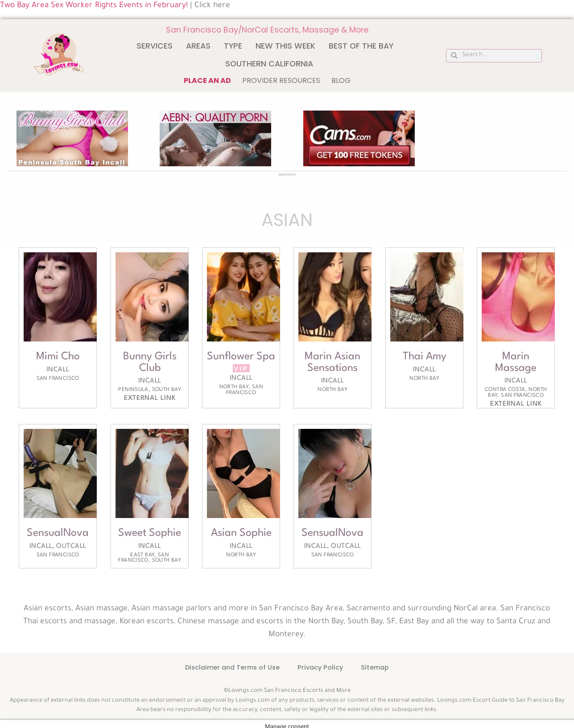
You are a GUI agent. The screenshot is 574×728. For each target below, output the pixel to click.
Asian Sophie (241, 533)
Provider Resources (281, 80)
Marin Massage (516, 362)
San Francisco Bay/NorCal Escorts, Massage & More (267, 30)
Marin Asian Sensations (333, 362)
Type (233, 46)
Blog (341, 80)
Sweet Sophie (150, 533)
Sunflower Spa (241, 357)
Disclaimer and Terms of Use (232, 667)
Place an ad (207, 80)
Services (155, 46)
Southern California (269, 64)
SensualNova (58, 533)
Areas (198, 46)
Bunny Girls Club (149, 362)
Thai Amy (425, 357)
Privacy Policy (320, 667)
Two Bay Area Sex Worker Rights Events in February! (94, 6)
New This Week (285, 46)
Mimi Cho (58, 357)
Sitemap (375, 667)
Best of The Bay (361, 46)
